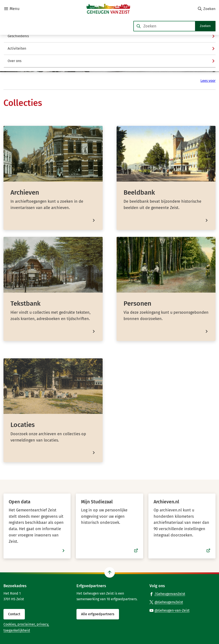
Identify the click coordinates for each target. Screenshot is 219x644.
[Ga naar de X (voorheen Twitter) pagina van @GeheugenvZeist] (166, 602)
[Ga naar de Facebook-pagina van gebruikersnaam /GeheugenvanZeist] (167, 594)
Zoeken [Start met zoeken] (205, 26)
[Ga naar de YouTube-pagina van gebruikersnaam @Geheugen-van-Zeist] (170, 610)
